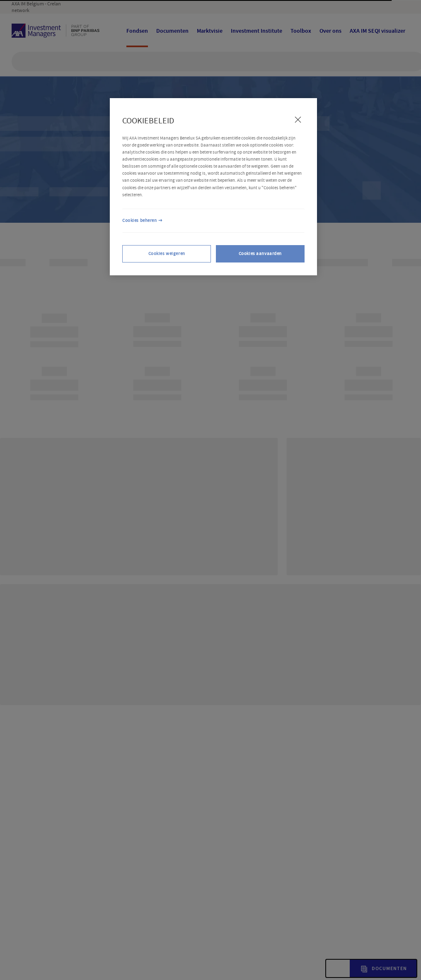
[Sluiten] (298, 120)
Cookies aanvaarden (260, 254)
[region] (213, 187)
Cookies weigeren (167, 254)
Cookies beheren (140, 220)
